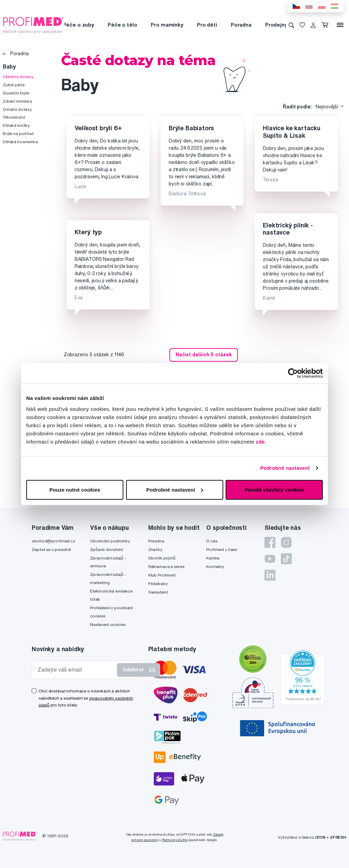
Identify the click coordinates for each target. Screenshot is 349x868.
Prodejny (276, 25)
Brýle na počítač (18, 133)
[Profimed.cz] (33, 25)
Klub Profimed (162, 575)
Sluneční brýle (16, 93)
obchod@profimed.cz (53, 541)
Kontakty (215, 566)
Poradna (241, 25)
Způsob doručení (107, 549)
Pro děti (207, 25)
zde (261, 441)
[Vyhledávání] (291, 25)
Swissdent (158, 592)
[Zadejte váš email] (76, 670)
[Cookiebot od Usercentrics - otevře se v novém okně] (293, 373)
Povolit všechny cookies (274, 489)
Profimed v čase (222, 549)
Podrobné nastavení (285, 468)
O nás (212, 541)
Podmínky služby (175, 840)
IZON (320, 837)
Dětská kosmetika (20, 142)
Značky (155, 549)
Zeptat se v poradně (51, 549)
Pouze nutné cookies (75, 489)
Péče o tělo (122, 25)
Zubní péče (14, 85)
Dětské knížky (16, 125)
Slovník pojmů (162, 558)
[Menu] (340, 25)
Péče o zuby (79, 25)
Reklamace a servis (166, 566)
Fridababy (158, 583)
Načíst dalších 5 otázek (204, 355)
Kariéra (213, 558)
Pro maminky (167, 25)
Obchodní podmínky (110, 541)
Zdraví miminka (17, 101)
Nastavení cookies (108, 624)
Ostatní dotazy (17, 109)
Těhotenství (14, 117)
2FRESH (338, 837)
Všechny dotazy (18, 77)
